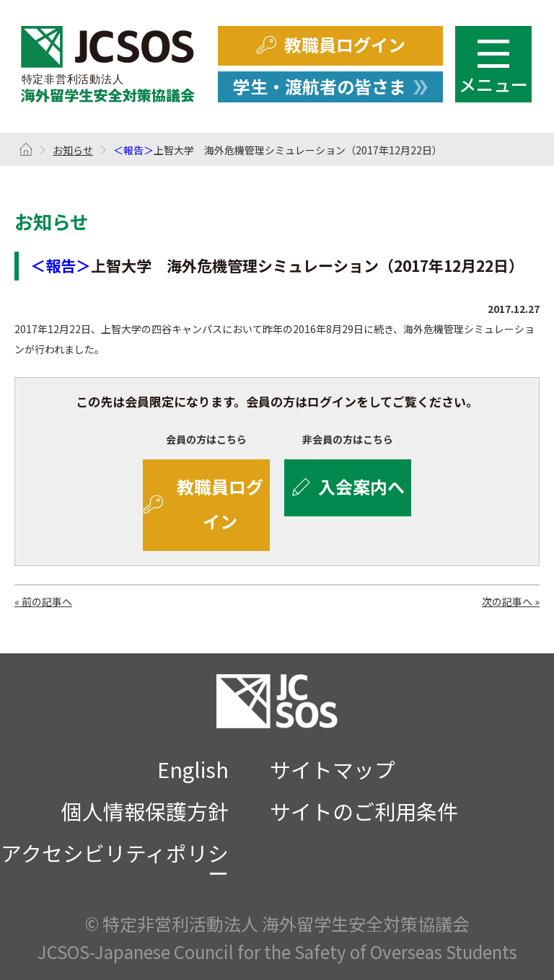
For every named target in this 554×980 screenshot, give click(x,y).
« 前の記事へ (43, 601)
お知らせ (73, 150)
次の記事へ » (511, 601)
